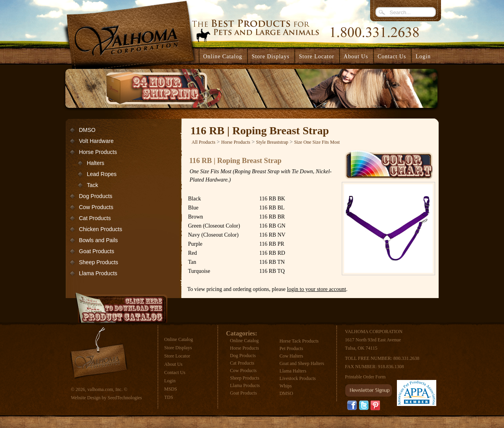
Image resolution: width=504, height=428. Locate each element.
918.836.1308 (391, 367)
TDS (169, 397)
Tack (93, 185)
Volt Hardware (96, 141)
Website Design (86, 398)
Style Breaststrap (272, 142)
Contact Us (175, 372)
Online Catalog (179, 339)
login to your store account (317, 289)
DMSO (87, 130)
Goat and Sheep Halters (302, 363)
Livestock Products (298, 378)
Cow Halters (291, 356)
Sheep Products (99, 262)
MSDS (171, 389)
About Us (173, 364)
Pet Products (291, 348)
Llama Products (98, 273)
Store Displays (178, 348)
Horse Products (98, 152)
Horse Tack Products (299, 341)
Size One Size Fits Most (317, 142)
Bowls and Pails (99, 240)
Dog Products (96, 196)
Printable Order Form (365, 377)
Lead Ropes (102, 174)
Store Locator (177, 356)
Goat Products (97, 251)
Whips (286, 386)
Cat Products (95, 218)
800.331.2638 (406, 358)
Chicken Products (101, 229)
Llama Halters (293, 371)
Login (423, 57)
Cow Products (96, 207)
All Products (204, 142)
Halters (96, 163)
